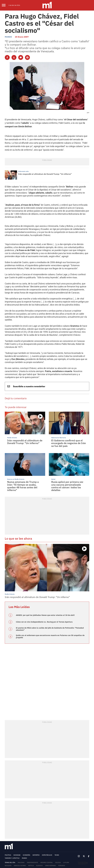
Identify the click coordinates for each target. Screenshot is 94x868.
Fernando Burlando (12, 836)
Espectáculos (47, 819)
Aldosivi (39, 830)
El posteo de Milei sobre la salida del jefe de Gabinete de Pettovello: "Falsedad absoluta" (47, 594)
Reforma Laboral (45, 833)
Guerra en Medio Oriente (15, 447)
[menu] (5, 5)
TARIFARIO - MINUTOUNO (12, 850)
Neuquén (8, 830)
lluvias (66, 833)
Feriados (62, 830)
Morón (20, 833)
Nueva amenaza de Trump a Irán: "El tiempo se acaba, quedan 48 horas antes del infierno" (25, 452)
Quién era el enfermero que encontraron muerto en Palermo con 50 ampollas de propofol (48, 601)
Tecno (57, 819)
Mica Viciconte (31, 833)
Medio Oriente (12, 405)
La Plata (66, 827)
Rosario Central (47, 827)
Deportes (36, 819)
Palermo (25, 836)
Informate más (23, 165)
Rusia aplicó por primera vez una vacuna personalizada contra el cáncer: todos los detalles (68, 452)
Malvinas (21, 827)
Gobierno (57, 833)
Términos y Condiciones (14, 839)
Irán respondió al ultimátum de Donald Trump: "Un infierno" (43, 168)
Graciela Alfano (20, 830)
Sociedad (17, 819)
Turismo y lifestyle (12, 822)
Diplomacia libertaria (58, 405)
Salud (53, 447)
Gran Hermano (50, 830)
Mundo (8, 35)
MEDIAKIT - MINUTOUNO (12, 849)
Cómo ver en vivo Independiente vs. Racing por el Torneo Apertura (43, 587)
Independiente (32, 827)
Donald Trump (10, 833)
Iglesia (58, 827)
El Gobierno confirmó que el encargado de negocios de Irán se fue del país (69, 410)
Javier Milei (35, 836)
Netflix (31, 830)
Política (8, 819)
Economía (26, 819)
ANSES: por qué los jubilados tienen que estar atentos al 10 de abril (43, 580)
